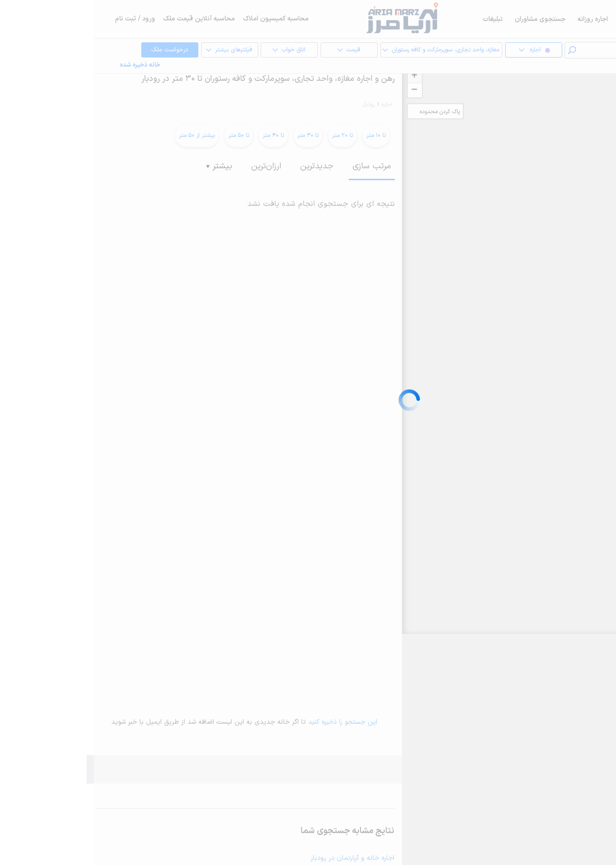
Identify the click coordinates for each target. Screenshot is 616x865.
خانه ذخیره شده (46, 65)
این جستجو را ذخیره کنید (249, 722)
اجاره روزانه (499, 19)
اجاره (562, 19)
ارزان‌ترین (172, 166)
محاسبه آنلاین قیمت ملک (105, 19)
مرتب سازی (278, 166)
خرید (588, 19)
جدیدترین (223, 166)
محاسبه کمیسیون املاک (182, 19)
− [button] (320, 90)
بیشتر (125, 166)
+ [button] (320, 76)
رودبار (275, 105)
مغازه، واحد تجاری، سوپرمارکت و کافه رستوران (343, 50)
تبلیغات (399, 19)
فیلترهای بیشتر (128, 50)
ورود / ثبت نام (41, 19)
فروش (535, 19)
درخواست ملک (69, 50)
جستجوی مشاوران (446, 19)
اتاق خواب (188, 50)
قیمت (248, 50)
